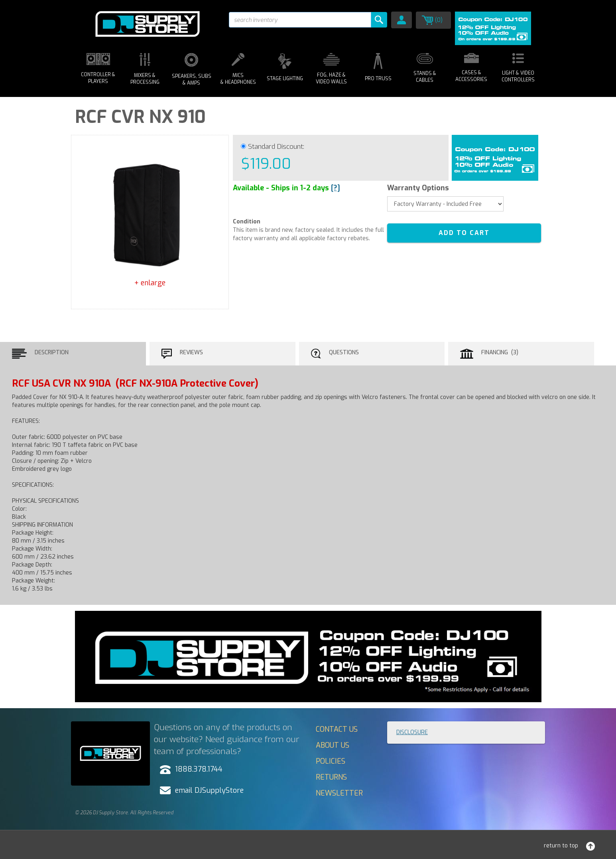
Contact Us (337, 729)
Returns (331, 777)
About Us (333, 745)
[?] (336, 188)
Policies (331, 761)
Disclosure (412, 732)
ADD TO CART (464, 233)
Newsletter (339, 793)
